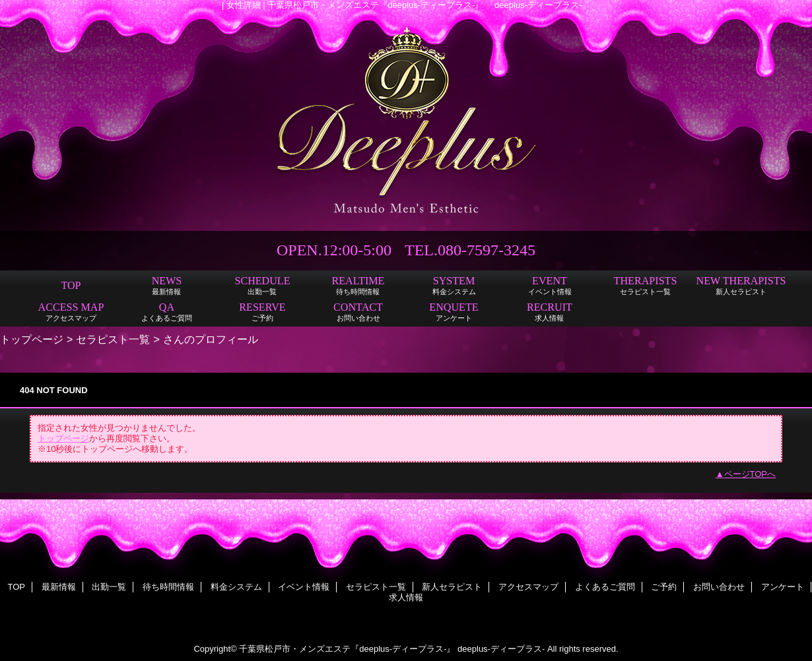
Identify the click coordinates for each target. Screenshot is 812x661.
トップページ (32, 339)
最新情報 (59, 587)
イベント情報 (304, 587)
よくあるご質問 (605, 587)
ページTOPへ (750, 474)
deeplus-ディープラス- (501, 649)
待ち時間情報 (168, 587)
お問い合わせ (719, 587)
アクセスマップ (528, 587)
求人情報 (406, 597)
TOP (71, 285)
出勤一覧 (109, 587)
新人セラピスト (452, 587)
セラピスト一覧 (113, 339)
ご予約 (664, 587)
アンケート (783, 587)
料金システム (236, 587)
